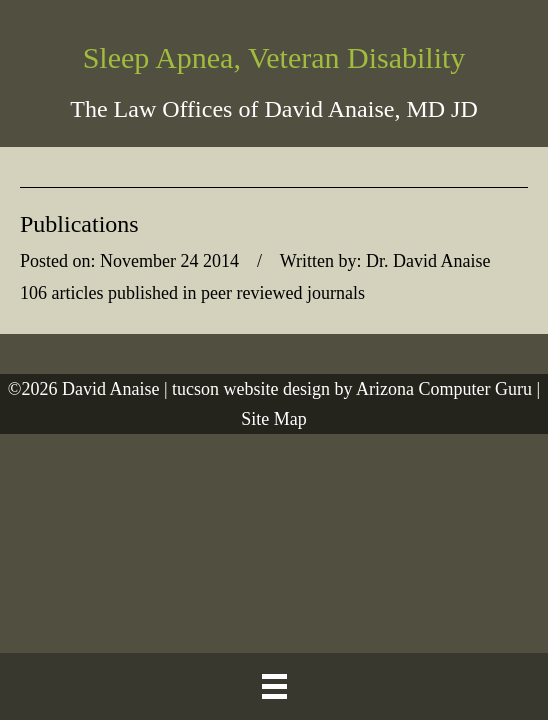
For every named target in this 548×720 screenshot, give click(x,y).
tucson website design (251, 389)
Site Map (274, 419)
